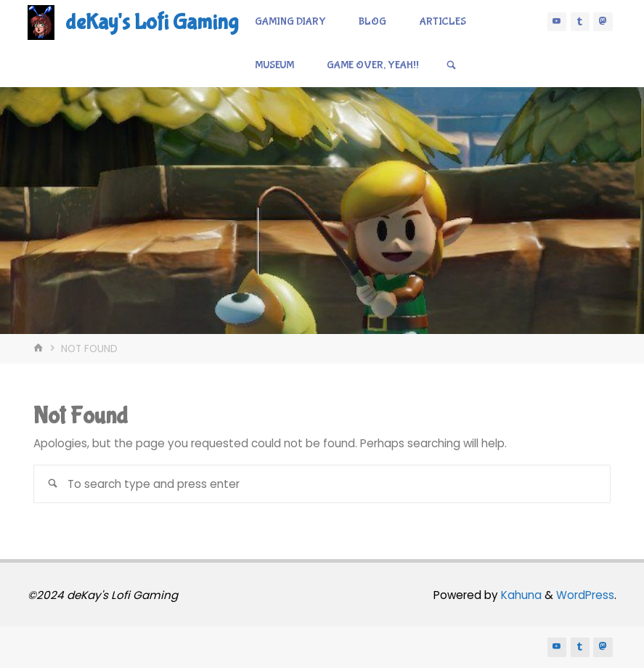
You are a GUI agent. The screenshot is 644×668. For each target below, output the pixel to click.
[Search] (451, 65)
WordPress (585, 595)
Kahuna (520, 595)
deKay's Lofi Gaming (152, 22)
